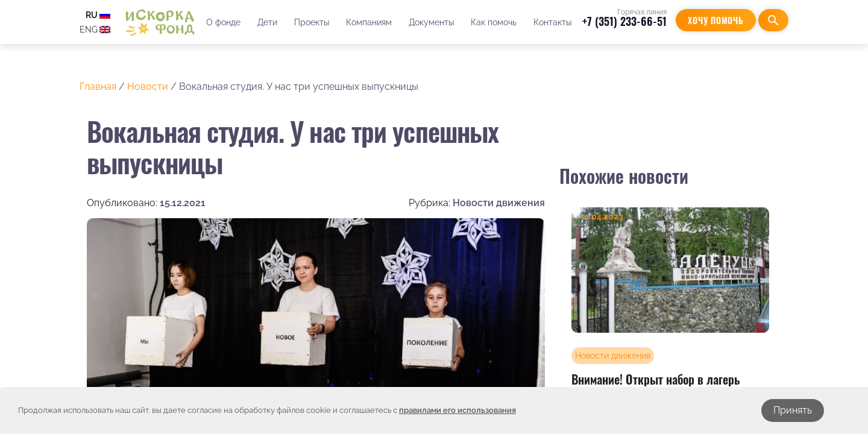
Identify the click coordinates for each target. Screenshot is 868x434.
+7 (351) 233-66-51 (624, 21)
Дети (267, 22)
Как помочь (493, 22)
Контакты (552, 22)
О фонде (223, 22)
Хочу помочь (715, 20)
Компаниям (368, 22)
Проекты (311, 22)
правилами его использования (458, 410)
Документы (431, 22)
